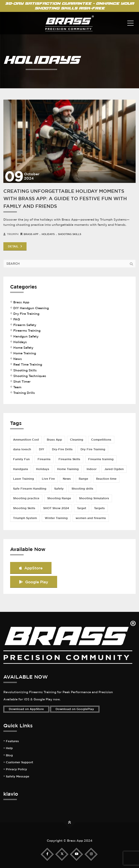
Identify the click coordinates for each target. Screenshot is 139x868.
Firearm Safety (25, 325)
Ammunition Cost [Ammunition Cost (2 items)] (26, 440)
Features (12, 741)
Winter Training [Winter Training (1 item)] (56, 518)
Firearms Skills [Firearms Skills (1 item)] (69, 459)
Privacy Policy (16, 769)
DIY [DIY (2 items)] (41, 449)
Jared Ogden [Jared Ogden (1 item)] (114, 469)
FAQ (17, 319)
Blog (9, 755)
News (18, 359)
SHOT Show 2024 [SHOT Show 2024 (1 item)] (56, 508)
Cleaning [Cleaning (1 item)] (77, 440)
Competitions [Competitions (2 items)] (101, 440)
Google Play (34, 582)
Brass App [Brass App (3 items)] (54, 440)
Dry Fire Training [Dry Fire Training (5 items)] (93, 449)
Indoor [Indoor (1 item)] (92, 469)
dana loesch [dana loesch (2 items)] (22, 449)
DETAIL (15, 246)
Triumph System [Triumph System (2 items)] (25, 518)
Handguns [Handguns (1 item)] (21, 469)
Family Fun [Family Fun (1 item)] (21, 459)
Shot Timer (22, 382)
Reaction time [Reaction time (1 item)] (106, 479)
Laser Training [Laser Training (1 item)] (24, 479)
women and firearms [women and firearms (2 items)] (91, 518)
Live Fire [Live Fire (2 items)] (48, 479)
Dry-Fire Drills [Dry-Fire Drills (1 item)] (62, 449)
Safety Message (18, 777)
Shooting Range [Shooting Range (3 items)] (59, 498)
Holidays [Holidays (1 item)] (43, 469)
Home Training (25, 353)
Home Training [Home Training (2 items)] (68, 469)
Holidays (48, 234)
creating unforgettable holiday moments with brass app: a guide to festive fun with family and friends (65, 199)
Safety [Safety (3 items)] (59, 489)
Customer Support (19, 762)
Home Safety (23, 348)
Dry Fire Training (26, 314)
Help (9, 748)
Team (17, 387)
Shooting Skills (70, 234)
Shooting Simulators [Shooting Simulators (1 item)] (94, 498)
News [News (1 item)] (67, 479)
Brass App (31, 234)
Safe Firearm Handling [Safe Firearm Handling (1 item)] (30, 489)
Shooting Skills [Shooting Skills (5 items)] (24, 508)
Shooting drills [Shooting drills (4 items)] (82, 489)
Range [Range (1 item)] (83, 479)
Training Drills (24, 393)
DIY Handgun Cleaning (31, 308)
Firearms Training (27, 331)
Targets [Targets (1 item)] (99, 508)
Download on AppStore (26, 709)
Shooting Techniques (30, 376)
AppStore (31, 568)
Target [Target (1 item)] (82, 508)
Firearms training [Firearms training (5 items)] (101, 459)
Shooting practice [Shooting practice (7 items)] (26, 498)
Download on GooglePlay (75, 709)
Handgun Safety (26, 336)
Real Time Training (28, 364)
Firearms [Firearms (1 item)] (44, 459)
